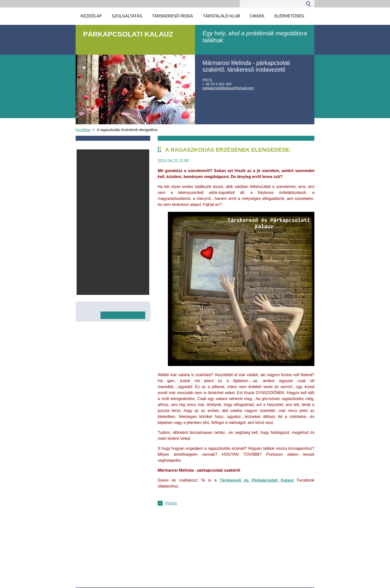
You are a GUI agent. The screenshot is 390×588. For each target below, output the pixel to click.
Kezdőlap (83, 130)
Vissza (171, 503)
